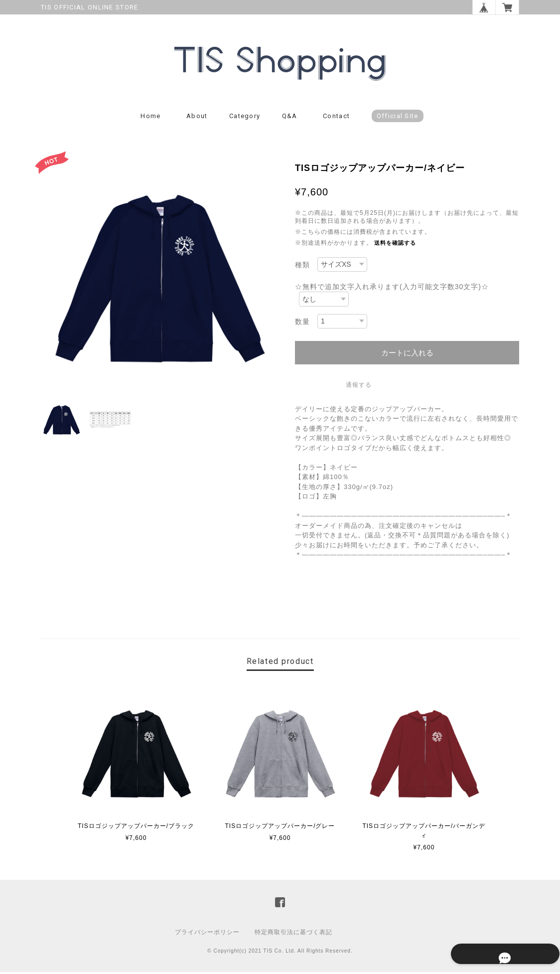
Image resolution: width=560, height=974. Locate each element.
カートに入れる (407, 355)
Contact (336, 118)
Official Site (398, 118)
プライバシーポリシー (207, 934)
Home (150, 118)
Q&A (290, 118)
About (197, 118)
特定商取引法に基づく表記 (293, 934)
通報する (359, 387)
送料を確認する (395, 245)
